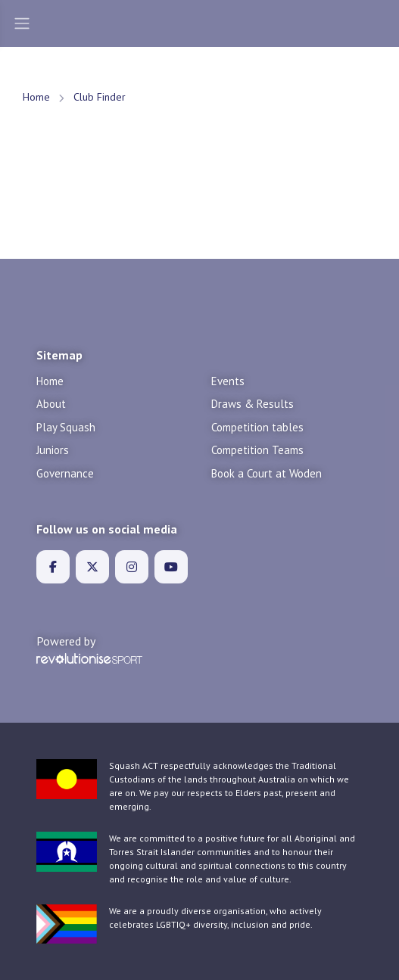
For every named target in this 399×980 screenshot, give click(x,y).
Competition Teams (257, 450)
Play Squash (66, 427)
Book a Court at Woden (267, 473)
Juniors (53, 450)
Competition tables (257, 427)
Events (228, 381)
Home (36, 97)
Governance (65, 473)
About (51, 404)
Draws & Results (252, 404)
